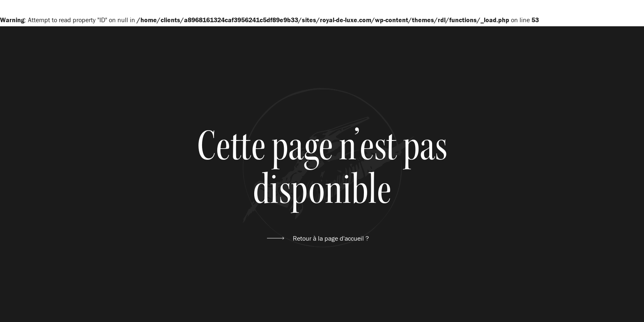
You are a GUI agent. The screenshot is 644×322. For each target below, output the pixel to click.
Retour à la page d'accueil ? (331, 238)
